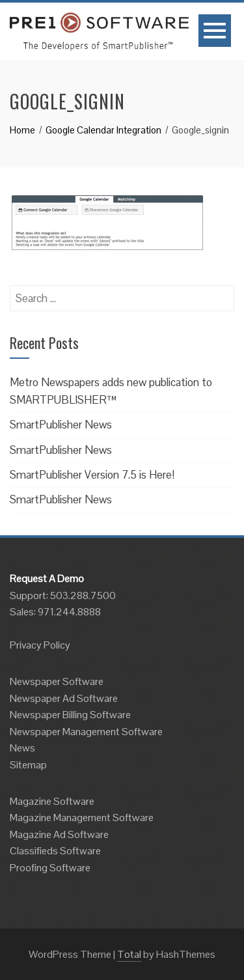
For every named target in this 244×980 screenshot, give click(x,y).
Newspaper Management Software (86, 732)
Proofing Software (50, 868)
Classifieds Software (55, 851)
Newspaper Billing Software (70, 715)
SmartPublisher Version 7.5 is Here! (92, 475)
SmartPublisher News (61, 425)
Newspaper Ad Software (64, 698)
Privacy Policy (40, 645)
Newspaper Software (57, 681)
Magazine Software (52, 801)
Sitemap (28, 765)
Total (129, 954)
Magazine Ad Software (59, 834)
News (22, 748)
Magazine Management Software (82, 818)
